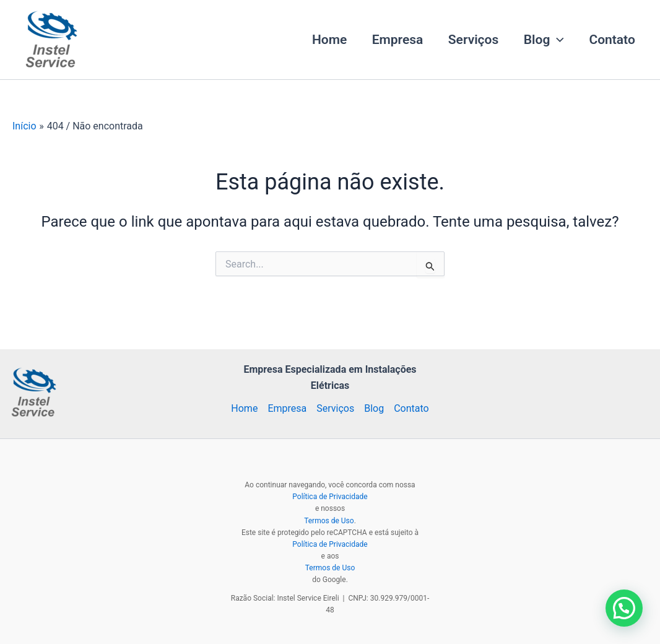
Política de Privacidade (330, 497)
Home (325, 40)
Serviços (471, 40)
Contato (612, 40)
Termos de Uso (329, 521)
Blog (542, 40)
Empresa (394, 40)
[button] (556, 40)
